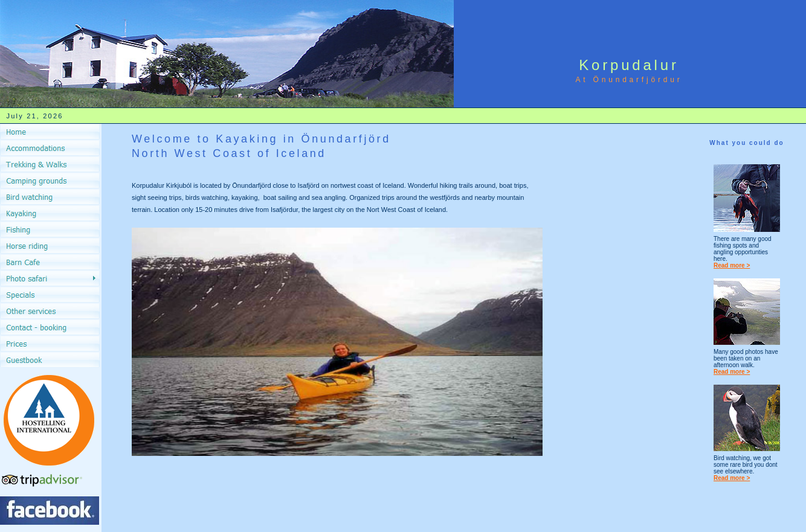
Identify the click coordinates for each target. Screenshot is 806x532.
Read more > (732, 265)
